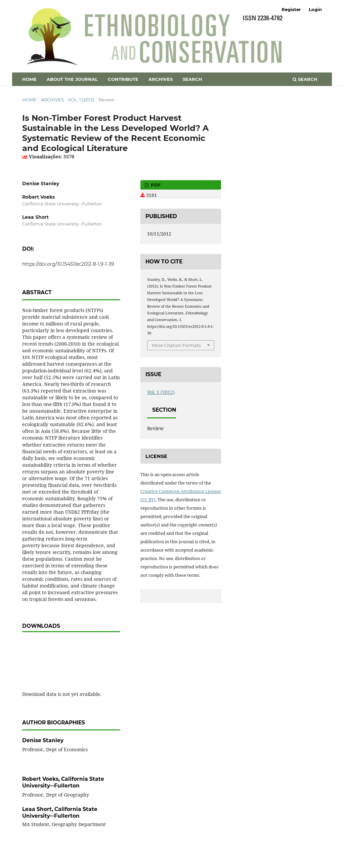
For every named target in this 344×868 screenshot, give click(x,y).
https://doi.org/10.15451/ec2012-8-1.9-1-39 (68, 264)
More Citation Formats (176, 345)
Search (192, 79)
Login (315, 9)
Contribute (123, 79)
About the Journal (72, 79)
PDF (155, 185)
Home (29, 79)
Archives (161, 79)
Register (291, 9)
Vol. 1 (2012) (81, 100)
